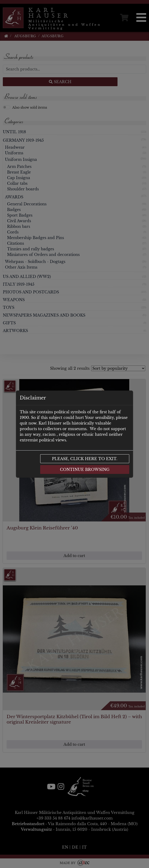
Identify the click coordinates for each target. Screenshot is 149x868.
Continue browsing (85, 469)
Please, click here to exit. (85, 459)
